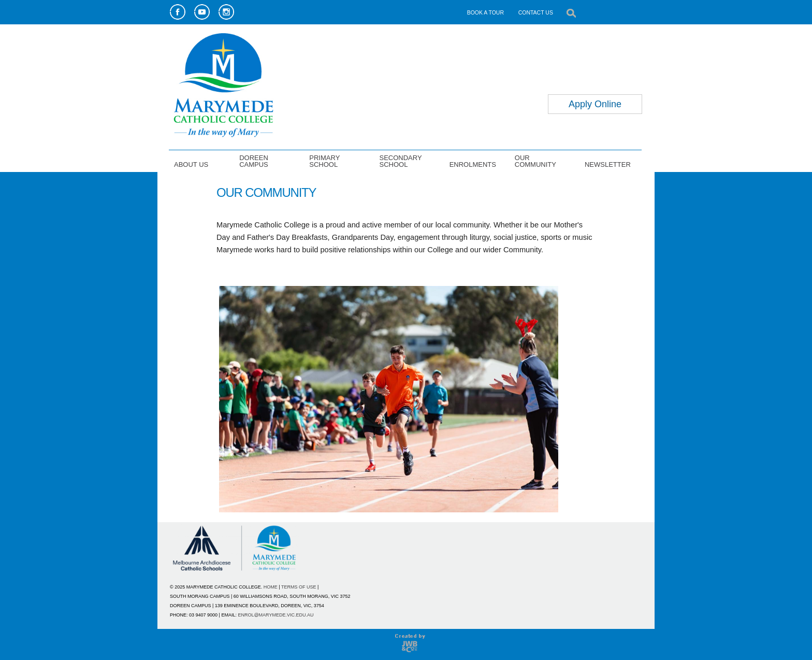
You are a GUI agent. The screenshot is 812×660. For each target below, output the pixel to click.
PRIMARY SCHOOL (324, 161)
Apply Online (595, 104)
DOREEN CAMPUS (254, 161)
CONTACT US (536, 12)
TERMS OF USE (299, 587)
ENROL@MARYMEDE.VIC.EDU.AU (275, 615)
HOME (271, 587)
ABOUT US (191, 164)
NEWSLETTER (608, 164)
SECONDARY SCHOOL (400, 161)
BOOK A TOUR (485, 12)
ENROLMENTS (473, 164)
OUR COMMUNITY (535, 161)
